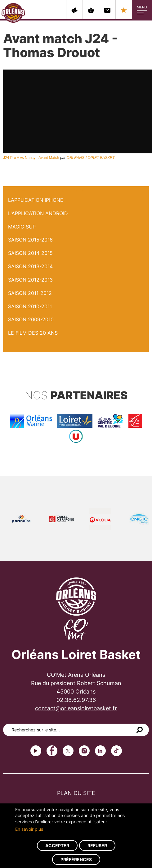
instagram (84, 751)
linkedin (100, 751)
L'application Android (38, 213)
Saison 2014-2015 (30, 253)
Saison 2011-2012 (30, 293)
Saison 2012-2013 (30, 280)
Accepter (57, 845)
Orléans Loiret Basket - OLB (13, 13)
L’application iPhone (36, 200)
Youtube (36, 751)
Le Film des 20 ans (33, 333)
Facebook (52, 751)
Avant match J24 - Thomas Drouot (44, 190)
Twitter (68, 751)
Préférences (76, 859)
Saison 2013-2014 (30, 266)
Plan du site (76, 793)
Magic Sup (22, 227)
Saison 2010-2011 (30, 306)
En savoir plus (29, 829)
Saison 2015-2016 (30, 240)
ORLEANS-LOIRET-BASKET (91, 158)
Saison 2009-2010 (31, 319)
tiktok (116, 751)
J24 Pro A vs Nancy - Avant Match (31, 158)
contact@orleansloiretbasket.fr (76, 708)
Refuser (97, 845)
